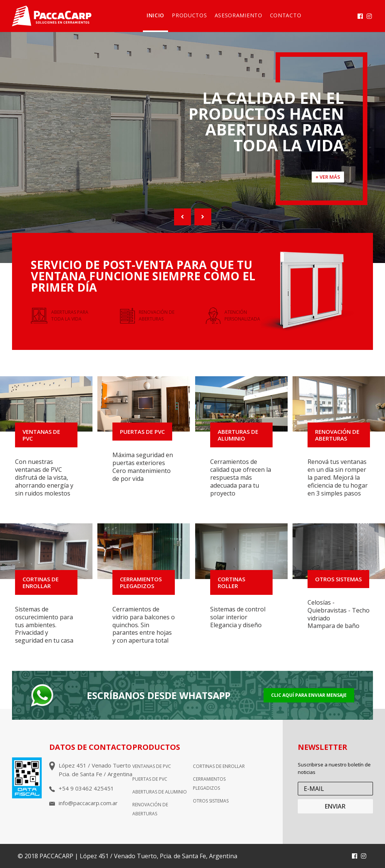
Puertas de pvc (150, 779)
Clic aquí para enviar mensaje (309, 695)
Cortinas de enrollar (219, 766)
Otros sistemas (211, 801)
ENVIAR (335, 806)
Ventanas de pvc (152, 766)
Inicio (155, 15)
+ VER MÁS (328, 177)
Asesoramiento (239, 15)
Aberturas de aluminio (160, 792)
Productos (189, 15)
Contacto (286, 15)
